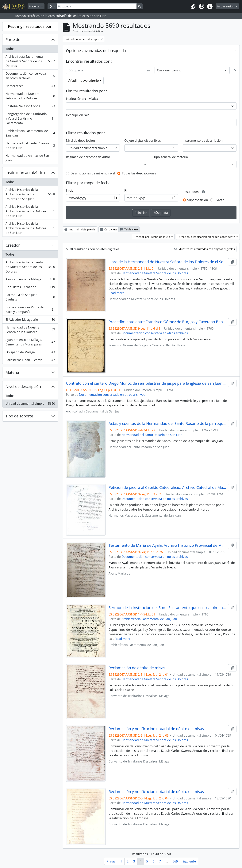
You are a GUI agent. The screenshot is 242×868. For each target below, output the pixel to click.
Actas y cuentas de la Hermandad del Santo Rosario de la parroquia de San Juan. (168, 424)
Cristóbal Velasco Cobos (30, 107)
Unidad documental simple (30, 404)
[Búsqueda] (97, 6)
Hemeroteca (30, 87)
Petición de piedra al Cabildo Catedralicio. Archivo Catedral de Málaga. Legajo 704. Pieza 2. (168, 488)
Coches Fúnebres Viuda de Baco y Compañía (30, 309)
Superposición (198, 200)
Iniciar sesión (226, 6)
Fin (126, 190)
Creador (13, 245)
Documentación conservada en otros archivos (30, 76)
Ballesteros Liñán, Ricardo (30, 361)
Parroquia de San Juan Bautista (30, 297)
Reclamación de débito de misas (137, 668)
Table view (129, 229)
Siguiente (189, 861)
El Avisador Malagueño (30, 320)
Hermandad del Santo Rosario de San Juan (30, 145)
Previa (111, 861)
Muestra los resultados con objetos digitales (205, 249)
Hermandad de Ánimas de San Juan (30, 158)
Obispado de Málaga (30, 353)
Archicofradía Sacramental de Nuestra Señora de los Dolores (30, 61)
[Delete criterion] (235, 70)
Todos (10, 49)
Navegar (35, 6)
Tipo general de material (171, 157)
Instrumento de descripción (203, 141)
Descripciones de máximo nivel (93, 173)
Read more (116, 293)
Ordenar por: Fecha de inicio (152, 237)
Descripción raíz (78, 115)
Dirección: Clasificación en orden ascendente (207, 237)
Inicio (70, 190)
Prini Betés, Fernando (30, 288)
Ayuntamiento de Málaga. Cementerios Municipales (30, 342)
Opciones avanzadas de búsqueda (96, 51)
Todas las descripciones (139, 173)
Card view (109, 229)
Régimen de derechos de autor (88, 157)
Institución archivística (25, 173)
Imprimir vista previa (80, 229)
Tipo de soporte (19, 416)
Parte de (13, 40)
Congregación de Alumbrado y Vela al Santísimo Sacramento (30, 118)
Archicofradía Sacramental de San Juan (30, 133)
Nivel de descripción (23, 386)
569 (175, 861)
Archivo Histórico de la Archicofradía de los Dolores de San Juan (30, 194)
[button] (193, 6)
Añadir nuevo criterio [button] (84, 81)
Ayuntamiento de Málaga (30, 280)
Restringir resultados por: (30, 26)
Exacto (220, 200)
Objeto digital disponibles (143, 141)
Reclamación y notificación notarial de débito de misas (156, 729)
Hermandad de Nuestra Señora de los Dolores (30, 96)
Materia (12, 372)
